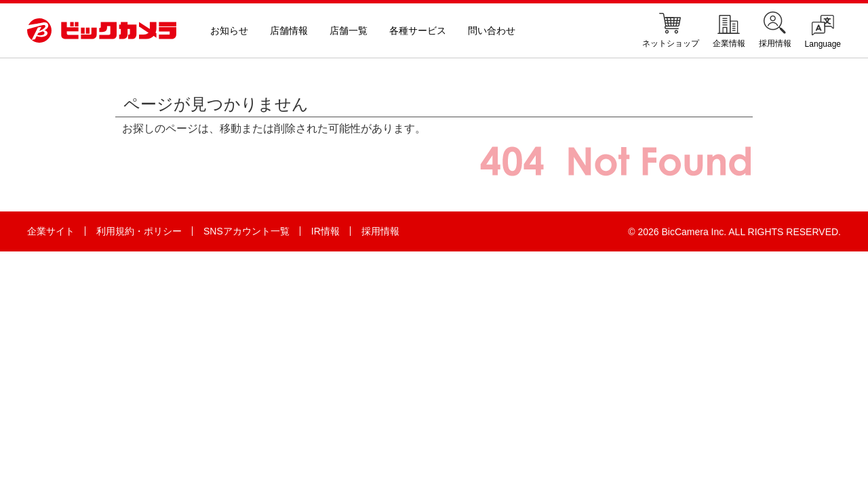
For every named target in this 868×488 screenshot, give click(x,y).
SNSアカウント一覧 (246, 231)
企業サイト (51, 231)
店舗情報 (289, 30)
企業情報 (729, 30)
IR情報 (325, 231)
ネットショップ (671, 30)
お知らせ (229, 30)
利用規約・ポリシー (139, 231)
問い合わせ (492, 30)
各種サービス (418, 30)
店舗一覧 (349, 30)
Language (823, 31)
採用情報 (775, 30)
